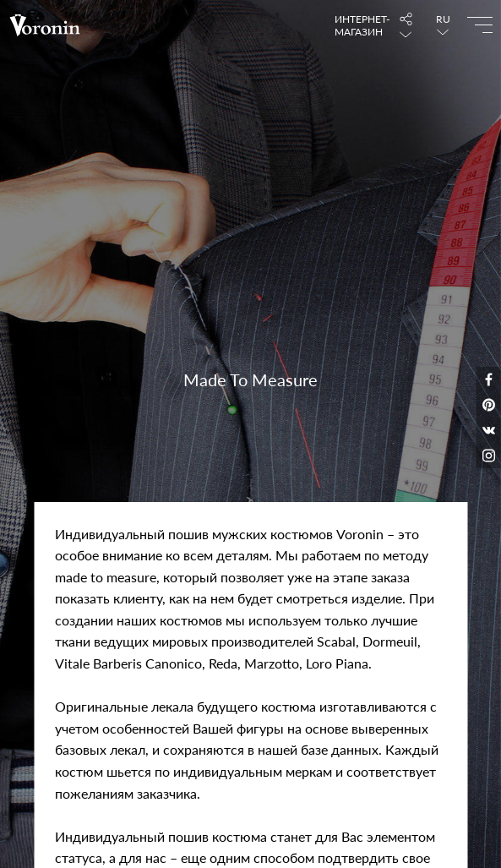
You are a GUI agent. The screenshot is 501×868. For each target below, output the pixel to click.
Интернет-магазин (358, 25)
